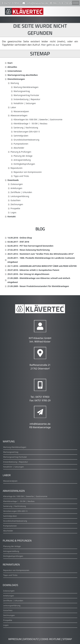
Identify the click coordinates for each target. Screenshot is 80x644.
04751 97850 (12, 3)
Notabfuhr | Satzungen (25, 103)
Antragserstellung (22, 160)
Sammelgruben (21, 136)
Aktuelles (12, 67)
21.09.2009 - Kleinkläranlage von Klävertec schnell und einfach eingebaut (39, 280)
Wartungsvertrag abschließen (23, 75)
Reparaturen (17, 168)
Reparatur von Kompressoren (28, 172)
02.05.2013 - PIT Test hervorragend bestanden (30, 246)
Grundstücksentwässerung (26, 140)
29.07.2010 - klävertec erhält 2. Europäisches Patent (33, 270)
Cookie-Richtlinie (51, 639)
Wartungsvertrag (22, 91)
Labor (13, 107)
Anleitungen (16, 188)
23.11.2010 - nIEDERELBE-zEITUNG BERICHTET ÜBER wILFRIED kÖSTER (42, 266)
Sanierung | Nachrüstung (26, 128)
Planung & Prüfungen (21, 152)
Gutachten (16, 200)
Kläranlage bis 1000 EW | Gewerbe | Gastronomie (25, 496)
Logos (14, 212)
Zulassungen (17, 184)
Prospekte (15, 208)
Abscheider (19, 148)
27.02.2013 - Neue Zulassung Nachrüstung (29, 250)
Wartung (15, 83)
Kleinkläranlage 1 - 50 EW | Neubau (31, 124)
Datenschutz (31, 639)
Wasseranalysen (21, 111)
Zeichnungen (17, 204)
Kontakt (12, 216)
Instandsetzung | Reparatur (27, 99)
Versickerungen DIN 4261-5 (27, 132)
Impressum (15, 639)
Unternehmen (15, 71)
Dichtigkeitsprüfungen (24, 164)
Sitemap (67, 639)
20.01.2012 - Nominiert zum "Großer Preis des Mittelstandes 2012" (41, 254)
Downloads (13, 180)
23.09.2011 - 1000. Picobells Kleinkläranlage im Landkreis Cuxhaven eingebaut (41, 260)
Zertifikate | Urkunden (21, 192)
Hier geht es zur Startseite (56, 45)
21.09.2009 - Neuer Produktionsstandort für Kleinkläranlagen (38, 286)
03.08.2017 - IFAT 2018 (18, 242)
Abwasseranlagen (19, 115)
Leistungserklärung (20, 196)
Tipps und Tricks (21, 176)
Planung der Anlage (23, 156)
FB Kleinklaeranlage (40, 427)
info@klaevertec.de (37, 3)
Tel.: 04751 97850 (40, 397)
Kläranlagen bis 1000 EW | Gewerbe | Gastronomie (38, 119)
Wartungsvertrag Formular (26, 95)
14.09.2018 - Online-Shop (20, 238)
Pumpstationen (21, 144)
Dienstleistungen (16, 79)
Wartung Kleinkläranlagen (26, 87)
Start (10, 63)
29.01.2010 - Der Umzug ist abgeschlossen (28, 274)
